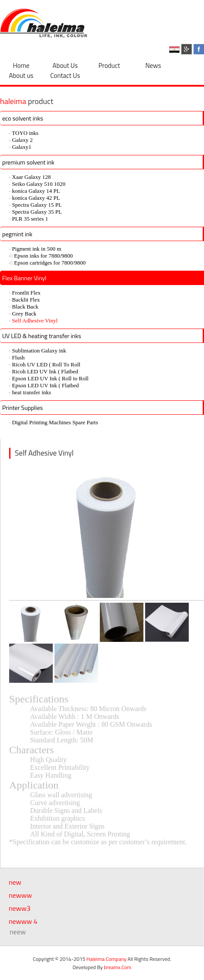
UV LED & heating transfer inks (42, 336)
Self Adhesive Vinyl (35, 321)
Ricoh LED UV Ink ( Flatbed (45, 371)
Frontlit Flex (26, 293)
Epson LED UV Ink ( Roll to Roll (51, 378)
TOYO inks (25, 133)
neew (18, 932)
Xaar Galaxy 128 (32, 177)
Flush (19, 357)
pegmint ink (17, 234)
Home (21, 65)
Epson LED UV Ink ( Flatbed (46, 385)
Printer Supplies (22, 408)
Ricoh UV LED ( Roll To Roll (46, 364)
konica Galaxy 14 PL (36, 191)
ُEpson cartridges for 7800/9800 (50, 263)
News (153, 65)
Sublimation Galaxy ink (39, 351)
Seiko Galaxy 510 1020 (39, 184)
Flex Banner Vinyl (24, 278)
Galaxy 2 (22, 140)
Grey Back (24, 314)
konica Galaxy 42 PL (36, 198)
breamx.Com (117, 967)
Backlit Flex (26, 300)
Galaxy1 (22, 147)
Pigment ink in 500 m (37, 249)
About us (21, 76)
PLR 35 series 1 (30, 219)
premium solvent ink (28, 162)
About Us (65, 65)
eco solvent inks (23, 118)
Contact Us (65, 76)
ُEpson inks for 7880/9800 (43, 256)
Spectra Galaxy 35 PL (37, 212)
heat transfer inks (32, 392)
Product (109, 65)
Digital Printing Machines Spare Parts (55, 422)
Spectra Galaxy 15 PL (37, 205)
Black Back (25, 307)
